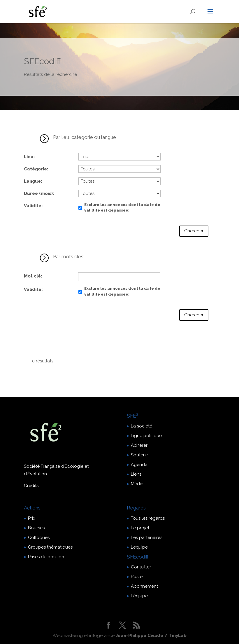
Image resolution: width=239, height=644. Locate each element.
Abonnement (144, 586)
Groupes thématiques (50, 547)
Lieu (29, 157)
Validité (33, 206)
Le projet (140, 528)
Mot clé (32, 276)
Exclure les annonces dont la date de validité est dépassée (122, 208)
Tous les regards (148, 518)
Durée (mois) (38, 193)
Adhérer (139, 445)
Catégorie (35, 169)
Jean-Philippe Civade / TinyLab (151, 636)
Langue (32, 181)
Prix (32, 518)
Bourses (36, 528)
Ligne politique (146, 436)
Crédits (31, 486)
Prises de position (46, 557)
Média (137, 484)
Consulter (141, 567)
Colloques (39, 537)
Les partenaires (147, 537)
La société (142, 426)
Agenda (139, 465)
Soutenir (139, 455)
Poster (137, 577)
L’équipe (139, 547)
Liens (136, 474)
